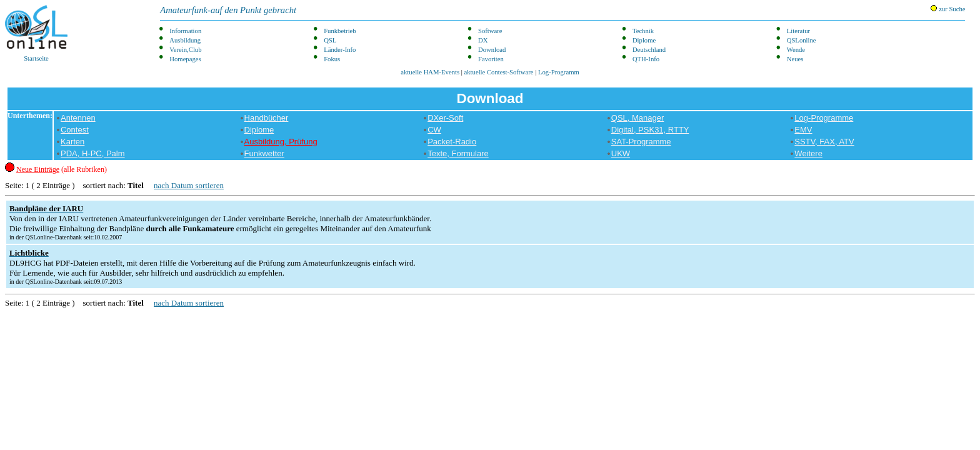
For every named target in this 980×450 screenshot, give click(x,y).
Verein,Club (185, 50)
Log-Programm (559, 72)
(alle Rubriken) (62, 169)
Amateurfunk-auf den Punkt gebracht (228, 10)
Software (490, 31)
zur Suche (948, 9)
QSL (330, 40)
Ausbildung (185, 40)
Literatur (798, 31)
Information (185, 31)
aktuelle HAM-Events (430, 72)
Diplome (644, 40)
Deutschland (649, 50)
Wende (796, 50)
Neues (795, 59)
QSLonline (802, 40)
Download (492, 50)
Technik (643, 31)
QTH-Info (646, 59)
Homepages (185, 59)
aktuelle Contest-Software (499, 72)
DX (483, 40)
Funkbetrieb (340, 31)
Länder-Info (340, 50)
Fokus (332, 59)
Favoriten (491, 59)
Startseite (36, 33)
